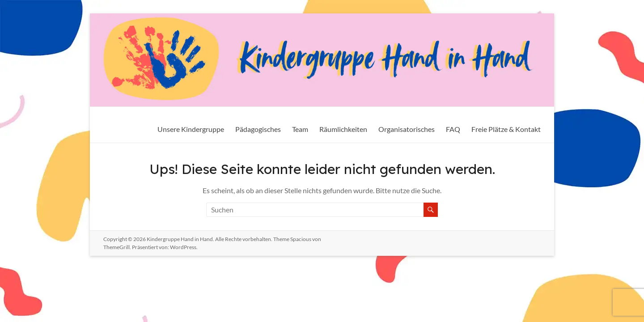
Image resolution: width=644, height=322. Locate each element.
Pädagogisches (258, 129)
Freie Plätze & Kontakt (506, 129)
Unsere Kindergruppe (191, 129)
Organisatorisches (407, 129)
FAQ (453, 129)
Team (300, 129)
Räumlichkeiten (343, 129)
